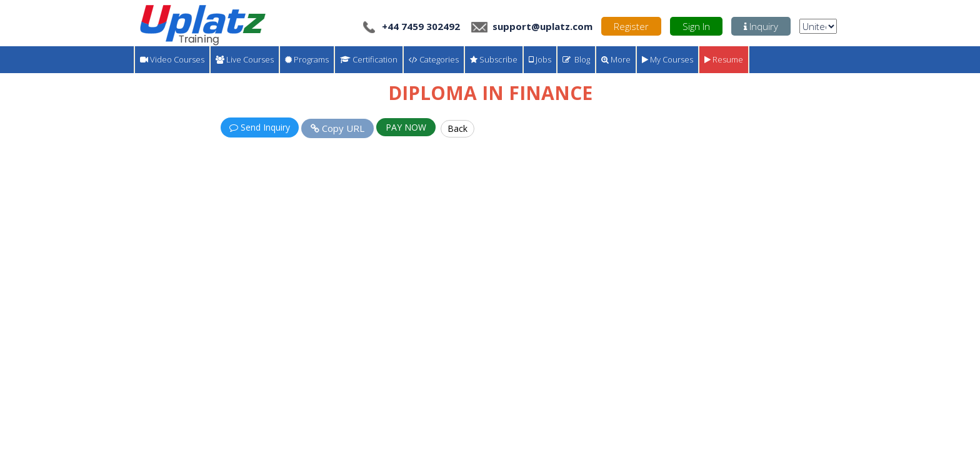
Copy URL (337, 128)
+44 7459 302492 (410, 26)
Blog (576, 59)
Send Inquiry (260, 127)
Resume (724, 59)
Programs (307, 59)
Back (457, 128)
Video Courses (172, 59)
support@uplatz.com (531, 26)
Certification (369, 59)
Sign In (696, 26)
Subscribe (494, 59)
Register (631, 26)
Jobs (540, 59)
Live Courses (245, 59)
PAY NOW (406, 127)
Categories (434, 59)
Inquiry (761, 26)
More (616, 59)
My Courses (667, 59)
